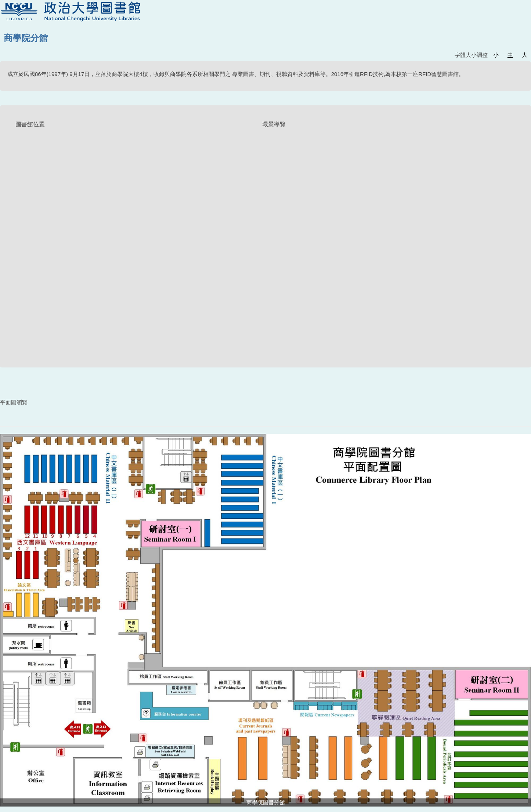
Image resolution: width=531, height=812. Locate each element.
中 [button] (510, 55)
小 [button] (496, 55)
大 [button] (525, 55)
